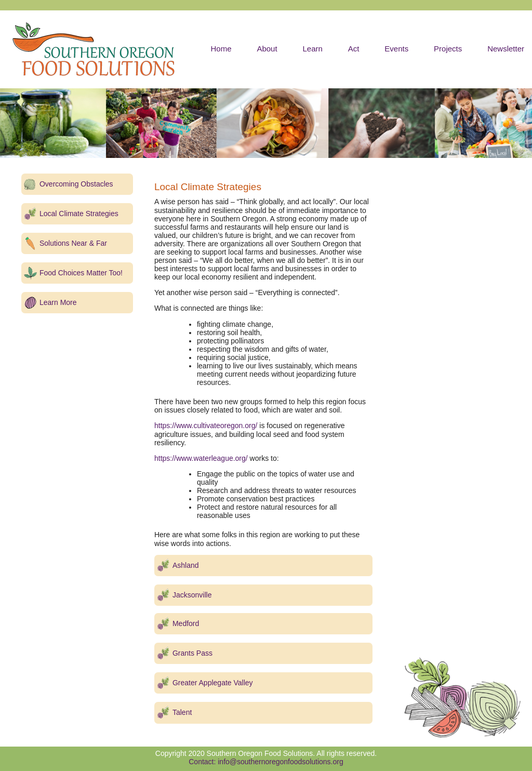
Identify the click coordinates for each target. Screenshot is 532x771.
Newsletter (506, 49)
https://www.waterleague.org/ (201, 458)
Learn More (58, 302)
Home (221, 49)
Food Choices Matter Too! (81, 273)
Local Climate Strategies (79, 214)
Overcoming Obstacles (76, 184)
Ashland (186, 565)
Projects (448, 49)
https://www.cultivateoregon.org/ (206, 426)
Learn (312, 49)
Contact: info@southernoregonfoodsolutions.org (266, 762)
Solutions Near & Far (73, 243)
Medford (186, 623)
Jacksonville (192, 595)
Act (354, 49)
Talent (182, 712)
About (267, 49)
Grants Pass (192, 653)
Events (396, 49)
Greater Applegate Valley (213, 683)
